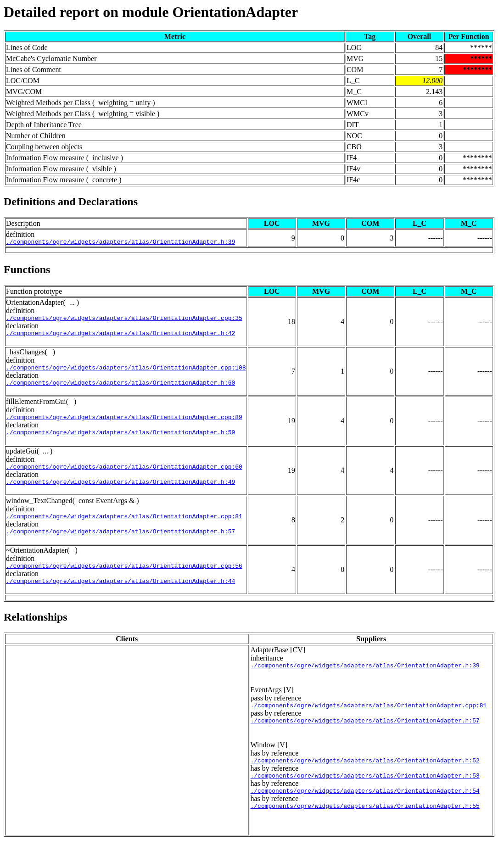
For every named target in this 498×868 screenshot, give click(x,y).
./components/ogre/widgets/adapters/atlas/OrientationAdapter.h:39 (120, 243)
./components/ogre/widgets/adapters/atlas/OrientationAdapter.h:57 (120, 546)
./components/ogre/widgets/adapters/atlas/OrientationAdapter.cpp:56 (124, 582)
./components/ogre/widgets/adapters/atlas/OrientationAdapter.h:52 (365, 784)
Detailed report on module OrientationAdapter (151, 12)
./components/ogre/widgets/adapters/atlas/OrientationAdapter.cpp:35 (124, 320)
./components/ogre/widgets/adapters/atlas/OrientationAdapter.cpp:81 (124, 530)
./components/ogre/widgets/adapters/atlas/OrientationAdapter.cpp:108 (126, 373)
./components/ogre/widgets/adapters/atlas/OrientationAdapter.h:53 (365, 800)
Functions (27, 271)
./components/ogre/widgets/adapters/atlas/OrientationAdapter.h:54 (365, 817)
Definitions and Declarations (71, 202)
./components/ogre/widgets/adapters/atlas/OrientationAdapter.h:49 (120, 494)
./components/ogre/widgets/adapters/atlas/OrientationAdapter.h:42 (120, 337)
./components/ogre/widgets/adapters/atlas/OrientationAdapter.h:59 (120, 442)
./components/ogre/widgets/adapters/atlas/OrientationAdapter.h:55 (365, 833)
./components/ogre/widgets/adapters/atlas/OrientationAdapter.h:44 (120, 599)
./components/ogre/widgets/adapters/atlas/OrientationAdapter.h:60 (120, 389)
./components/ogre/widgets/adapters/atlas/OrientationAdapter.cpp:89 (124, 425)
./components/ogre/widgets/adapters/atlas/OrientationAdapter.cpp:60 (124, 477)
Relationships (36, 635)
